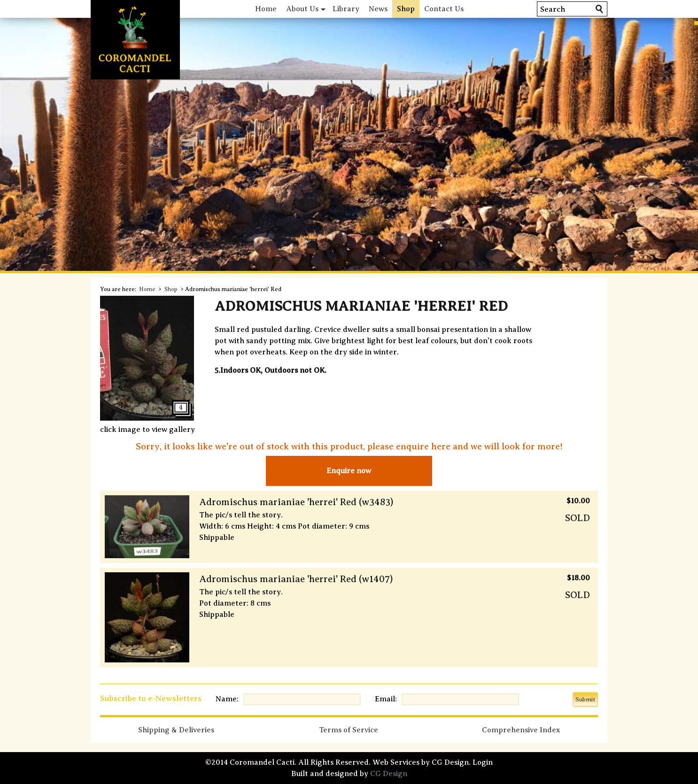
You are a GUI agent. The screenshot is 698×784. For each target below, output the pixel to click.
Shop (406, 9)
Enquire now (349, 471)
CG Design (389, 774)
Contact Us (444, 9)
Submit (585, 699)
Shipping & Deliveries (176, 730)
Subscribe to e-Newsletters (151, 698)
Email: (386, 699)
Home (266, 9)
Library (346, 9)
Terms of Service (349, 730)
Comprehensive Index (521, 730)
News (378, 9)
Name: (227, 699)
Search (553, 9)
